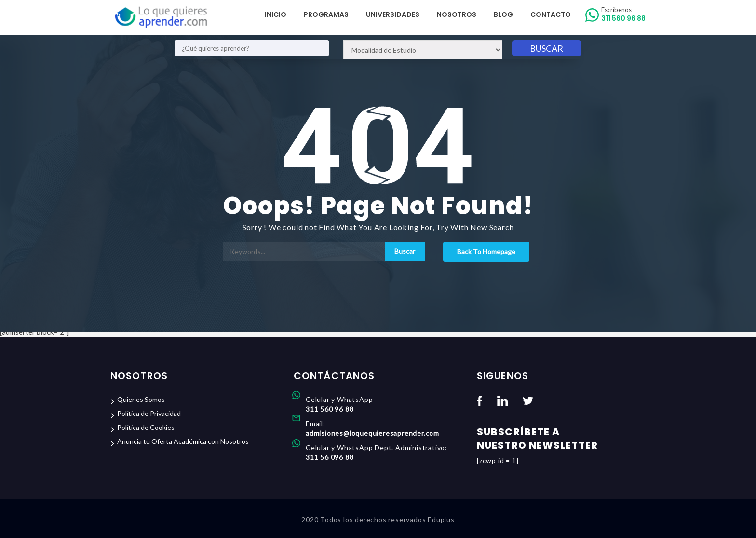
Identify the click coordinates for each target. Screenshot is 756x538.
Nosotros (457, 14)
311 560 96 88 (623, 14)
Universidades (393, 14)
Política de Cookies (146, 427)
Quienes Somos (141, 399)
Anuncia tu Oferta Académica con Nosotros (183, 441)
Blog (503, 14)
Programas (326, 14)
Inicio (276, 14)
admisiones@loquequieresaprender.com (372, 433)
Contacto (551, 14)
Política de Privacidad (149, 413)
